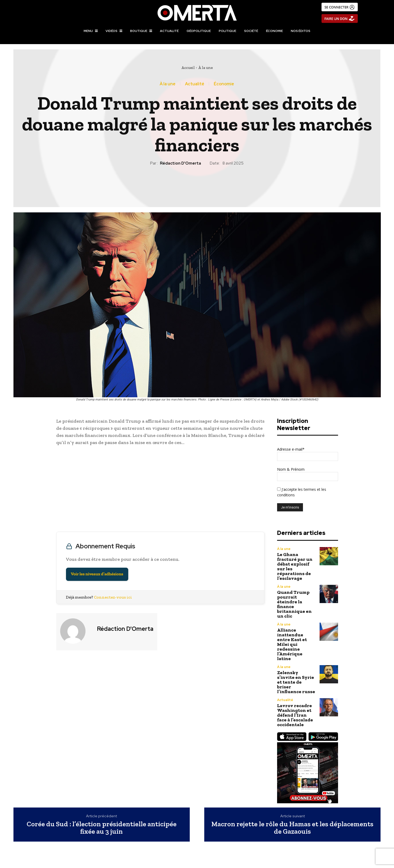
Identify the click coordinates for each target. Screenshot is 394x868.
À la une (205, 68)
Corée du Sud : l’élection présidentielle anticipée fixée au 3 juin (102, 828)
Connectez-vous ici (113, 597)
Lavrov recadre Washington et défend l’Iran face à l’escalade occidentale (295, 715)
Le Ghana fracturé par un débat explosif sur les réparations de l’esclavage (295, 566)
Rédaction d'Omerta (181, 163)
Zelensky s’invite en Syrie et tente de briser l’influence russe (296, 682)
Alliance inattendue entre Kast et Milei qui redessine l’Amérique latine (292, 644)
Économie (224, 84)
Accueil (188, 68)
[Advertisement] (160, 490)
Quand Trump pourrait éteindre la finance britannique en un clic (294, 604)
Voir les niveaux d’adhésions (97, 574)
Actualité (195, 84)
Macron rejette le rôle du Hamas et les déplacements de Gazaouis (292, 828)
